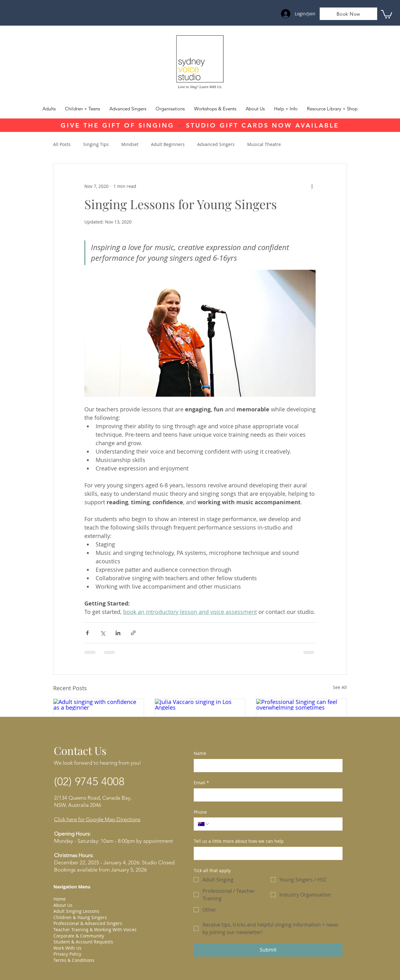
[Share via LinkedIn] (118, 633)
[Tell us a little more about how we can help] (266, 853)
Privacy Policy (67, 954)
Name (200, 753)
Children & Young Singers (80, 917)
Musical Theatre (264, 144)
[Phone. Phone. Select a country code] (204, 824)
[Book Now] (348, 14)
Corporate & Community (79, 936)
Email (201, 783)
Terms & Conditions (74, 960)
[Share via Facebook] (87, 633)
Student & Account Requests (83, 942)
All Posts (62, 144)
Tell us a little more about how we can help (239, 841)
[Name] (266, 766)
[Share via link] (133, 633)
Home (60, 899)
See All (340, 687)
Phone (200, 812)
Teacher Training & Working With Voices (95, 930)
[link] (387, 14)
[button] (286, 109)
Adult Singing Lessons (76, 911)
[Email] (266, 795)
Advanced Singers (216, 144)
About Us (63, 905)
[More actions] (312, 186)
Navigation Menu (72, 887)
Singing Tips (96, 144)
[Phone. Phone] (274, 824)
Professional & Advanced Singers (88, 923)
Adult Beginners (168, 144)
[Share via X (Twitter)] (103, 633)
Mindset (130, 144)
